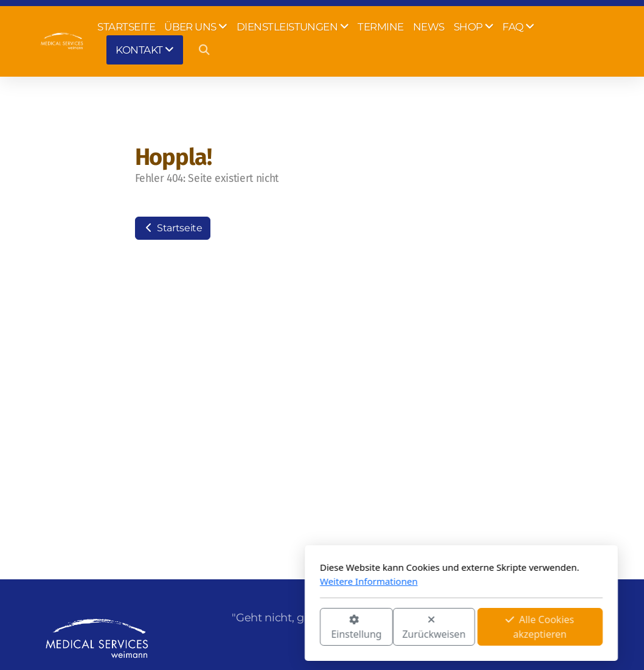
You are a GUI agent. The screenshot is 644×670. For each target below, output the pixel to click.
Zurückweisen (295, 628)
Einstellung (217, 628)
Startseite (173, 228)
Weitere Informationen (230, 581)
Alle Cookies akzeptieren (401, 627)
